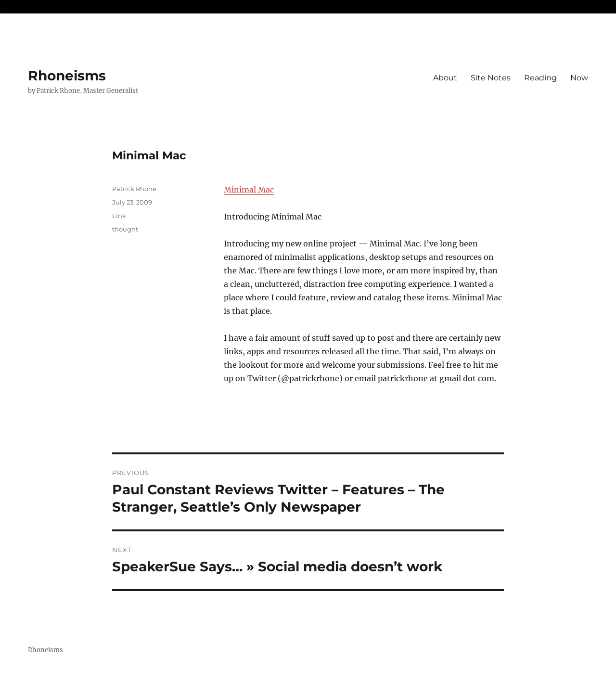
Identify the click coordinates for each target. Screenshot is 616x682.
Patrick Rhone (134, 189)
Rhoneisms (67, 76)
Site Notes (491, 78)
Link (119, 216)
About (445, 78)
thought (125, 229)
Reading (540, 78)
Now (579, 78)
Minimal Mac (249, 190)
